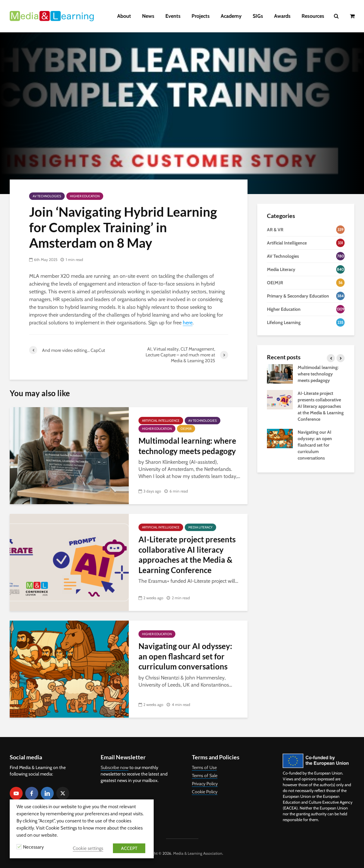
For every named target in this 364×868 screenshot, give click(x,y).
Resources (313, 16)
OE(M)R (186, 429)
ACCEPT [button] (129, 848)
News (148, 16)
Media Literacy (200, 527)
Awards (282, 16)
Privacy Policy (205, 784)
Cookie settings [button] (88, 848)
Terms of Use (204, 767)
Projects (201, 16)
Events (173, 16)
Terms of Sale (205, 776)
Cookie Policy (205, 792)
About (124, 16)
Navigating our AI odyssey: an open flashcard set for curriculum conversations (185, 656)
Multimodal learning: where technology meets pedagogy (187, 446)
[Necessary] (19, 847)
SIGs (258, 16)
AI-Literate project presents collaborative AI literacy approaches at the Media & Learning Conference (187, 554)
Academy (231, 16)
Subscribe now (115, 767)
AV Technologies (47, 196)
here (188, 323)
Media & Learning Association (198, 853)
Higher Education (85, 196)
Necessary (33, 847)
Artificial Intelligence (161, 421)
